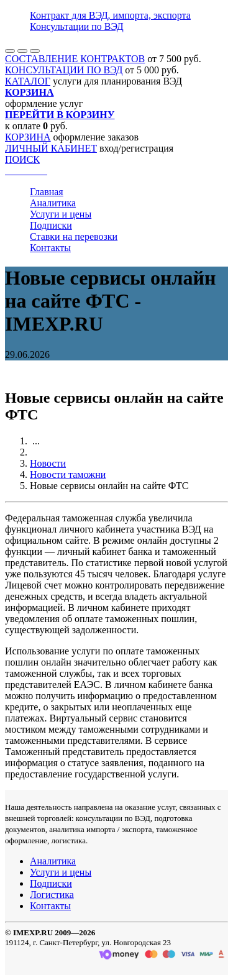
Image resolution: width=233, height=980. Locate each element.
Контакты (50, 248)
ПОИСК (22, 159)
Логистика (52, 895)
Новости (48, 463)
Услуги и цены (61, 214)
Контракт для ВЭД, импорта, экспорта (110, 15)
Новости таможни (68, 474)
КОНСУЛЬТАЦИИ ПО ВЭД (64, 70)
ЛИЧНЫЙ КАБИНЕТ (51, 148)
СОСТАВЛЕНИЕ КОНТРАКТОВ (75, 59)
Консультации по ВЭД (77, 26)
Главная (47, 192)
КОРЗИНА (28, 137)
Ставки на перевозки (74, 236)
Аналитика (53, 203)
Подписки (51, 225)
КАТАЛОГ (28, 81)
